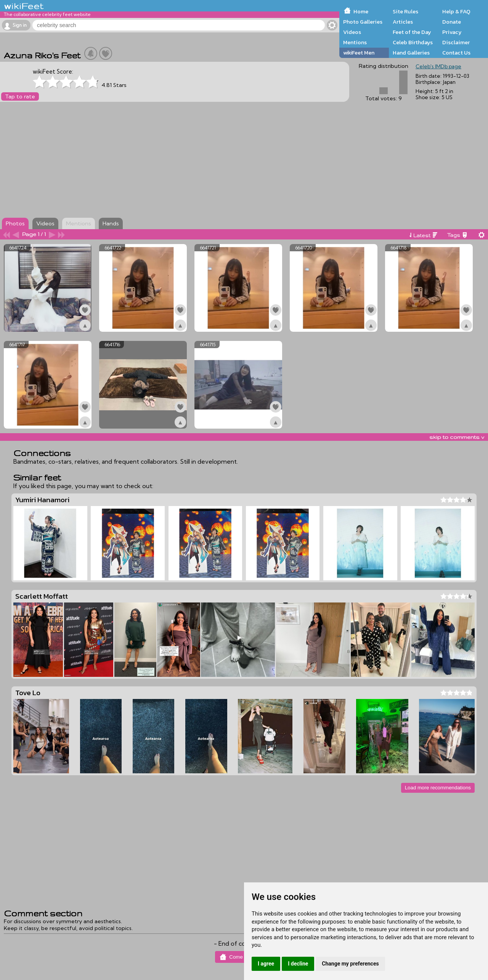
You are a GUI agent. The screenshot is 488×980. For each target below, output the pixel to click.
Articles (403, 22)
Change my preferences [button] (350, 964)
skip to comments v (457, 437)
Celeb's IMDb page (438, 66)
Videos (352, 32)
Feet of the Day (412, 32)
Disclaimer (456, 42)
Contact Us (456, 53)
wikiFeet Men (359, 53)
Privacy (452, 32)
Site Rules (405, 11)
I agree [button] (266, 964)
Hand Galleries (411, 53)
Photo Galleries (363, 22)
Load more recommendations (438, 788)
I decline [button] (298, 964)
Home (361, 11)
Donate (452, 22)
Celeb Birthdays (413, 42)
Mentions (355, 42)
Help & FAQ (456, 11)
